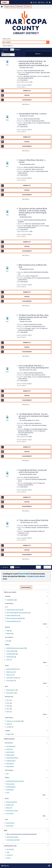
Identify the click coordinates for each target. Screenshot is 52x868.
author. (28, 68)
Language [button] (7, 731)
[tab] (39, 54)
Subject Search (10, 755)
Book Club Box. (11, 690)
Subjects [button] (7, 644)
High (8, 631)
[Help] (50, 2)
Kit (8, 641)
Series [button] (6, 686)
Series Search (10, 767)
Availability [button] (8, 596)
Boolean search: (7, 39)
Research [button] (21, 7)
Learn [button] (28, 7)
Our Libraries (10, 849)
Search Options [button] (8, 46)
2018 (8, 706)
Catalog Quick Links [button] (10, 846)
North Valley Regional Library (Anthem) (18, 613)
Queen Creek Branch (12, 615)
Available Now (11, 600)
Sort (3, 52)
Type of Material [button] (9, 637)
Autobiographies (11, 654)
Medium (9, 634)
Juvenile (9, 727)
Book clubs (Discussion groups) (15, 648)
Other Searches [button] (9, 743)
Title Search (9, 749)
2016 (8, 712)
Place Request (17, 100)
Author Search (10, 752)
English (5, 2)
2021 (8, 700)
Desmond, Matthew (12, 669)
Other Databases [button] (9, 770)
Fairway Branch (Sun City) (14, 610)
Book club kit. (10, 693)
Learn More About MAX (13, 840)
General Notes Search (12, 758)
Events (9, 858)
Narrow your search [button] (10, 592)
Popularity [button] (7, 627)
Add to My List (26, 104)
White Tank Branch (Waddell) (15, 618)
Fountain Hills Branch (13, 621)
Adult (8, 724)
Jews (8, 660)
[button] (42, 2)
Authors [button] (7, 665)
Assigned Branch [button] (9, 603)
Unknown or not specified (14, 721)
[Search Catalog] (47, 2)
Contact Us (10, 855)
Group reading (10, 651)
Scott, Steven (10, 681)
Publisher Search (11, 761)
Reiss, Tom (9, 675)
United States (10, 657)
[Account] (34, 2)
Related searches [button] (9, 739)
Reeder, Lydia (10, 672)
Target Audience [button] (9, 718)
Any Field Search (11, 746)
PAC (7, 774)
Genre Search (10, 764)
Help (8, 852)
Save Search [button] (26, 587)
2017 (8, 709)
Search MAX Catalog (12, 837)
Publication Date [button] (9, 697)
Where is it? (16, 91)
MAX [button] (6, 830)
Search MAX (25, 574)
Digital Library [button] (10, 7)
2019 (8, 703)
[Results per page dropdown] (12, 50)
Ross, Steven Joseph (12, 678)
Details (15, 95)
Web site (5, 866)
